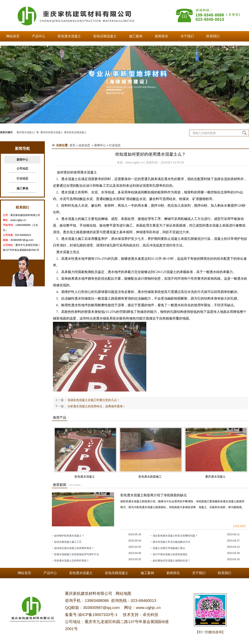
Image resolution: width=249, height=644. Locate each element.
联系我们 (213, 36)
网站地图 (123, 593)
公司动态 (22, 168)
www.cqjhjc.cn (18, 220)
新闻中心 (22, 160)
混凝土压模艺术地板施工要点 (169, 548)
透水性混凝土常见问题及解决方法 (171, 542)
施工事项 (22, 188)
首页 (72, 145)
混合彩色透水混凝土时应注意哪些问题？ (175, 536)
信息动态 (84, 145)
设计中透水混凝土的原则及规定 (170, 554)
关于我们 (187, 36)
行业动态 (22, 178)
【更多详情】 (239, 526)
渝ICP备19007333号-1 (98, 615)
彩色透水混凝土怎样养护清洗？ (72, 561)
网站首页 (13, 36)
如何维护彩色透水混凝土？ (69, 536)
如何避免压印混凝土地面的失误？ (171, 561)
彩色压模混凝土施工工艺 (68, 542)
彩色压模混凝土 (105, 36)
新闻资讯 (161, 36)
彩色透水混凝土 (69, 36)
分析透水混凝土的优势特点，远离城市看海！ (96, 406)
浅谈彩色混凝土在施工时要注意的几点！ (93, 400)
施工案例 (136, 36)
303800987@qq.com (22, 240)
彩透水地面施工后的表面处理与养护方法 (77, 554)
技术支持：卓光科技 (140, 615)
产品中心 (39, 36)
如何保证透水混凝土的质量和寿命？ (74, 548)
